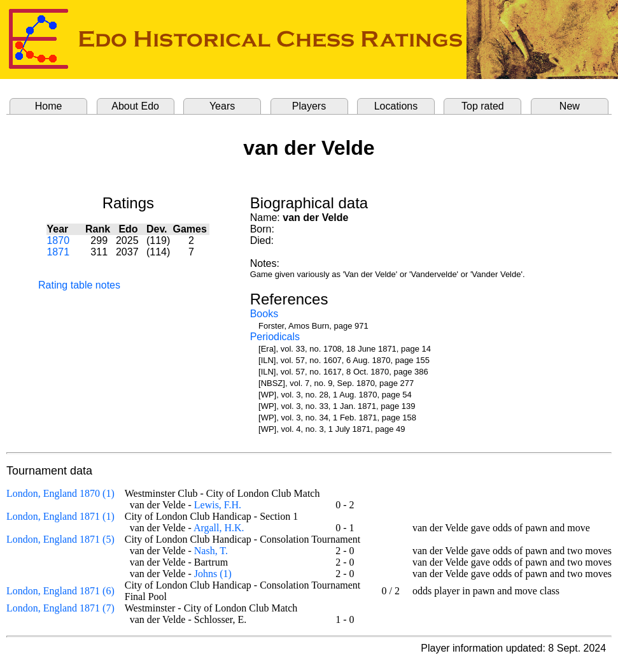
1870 (58, 240)
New (570, 106)
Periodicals (275, 337)
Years (222, 106)
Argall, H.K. (219, 528)
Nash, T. (211, 551)
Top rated (483, 106)
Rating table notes (79, 285)
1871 (58, 252)
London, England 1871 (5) (60, 539)
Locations (396, 106)
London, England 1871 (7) (60, 608)
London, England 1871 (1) (60, 516)
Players (309, 106)
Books (264, 314)
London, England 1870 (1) (60, 493)
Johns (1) (213, 574)
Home (49, 106)
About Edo (135, 106)
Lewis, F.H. (218, 505)
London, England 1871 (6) (60, 591)
